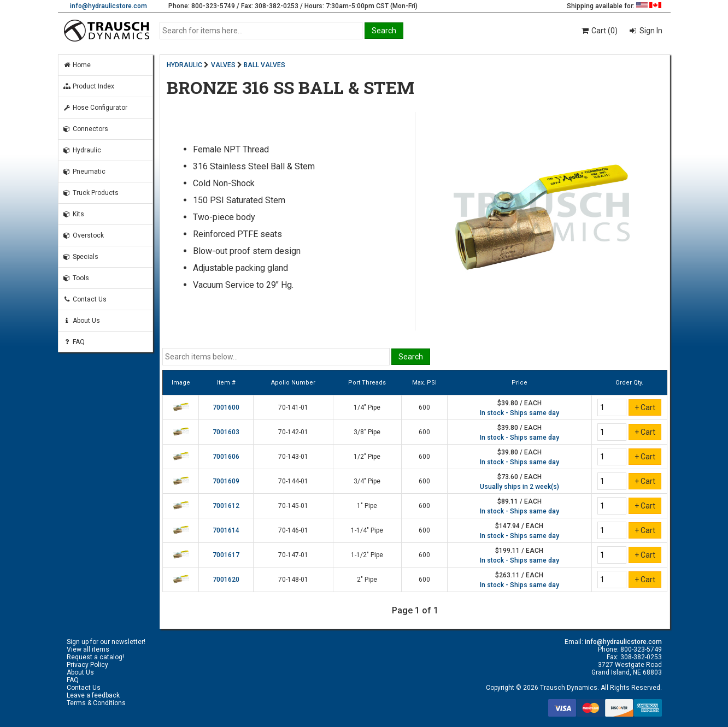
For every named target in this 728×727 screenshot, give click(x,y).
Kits (74, 214)
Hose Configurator (95, 108)
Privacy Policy (87, 665)
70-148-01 (293, 580)
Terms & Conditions (96, 703)
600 (424, 407)
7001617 (226, 555)
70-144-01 (293, 481)
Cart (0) (599, 31)
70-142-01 (293, 432)
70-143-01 (293, 457)
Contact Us (85, 299)
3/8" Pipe (367, 432)
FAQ (74, 342)
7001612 (226, 506)
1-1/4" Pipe (367, 530)
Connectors (86, 129)
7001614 (226, 530)
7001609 (226, 481)
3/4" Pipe (367, 481)
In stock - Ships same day (519, 413)
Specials (81, 257)
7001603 (226, 432)
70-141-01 (293, 407)
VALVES (223, 65)
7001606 (226, 457)
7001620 (226, 580)
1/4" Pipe (367, 407)
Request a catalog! (95, 657)
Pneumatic (84, 172)
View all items (88, 649)
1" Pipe (367, 506)
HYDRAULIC (184, 65)
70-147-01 (293, 555)
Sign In (650, 31)
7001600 (226, 407)
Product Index (89, 86)
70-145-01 (293, 506)
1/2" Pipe (367, 457)
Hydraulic (82, 150)
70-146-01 (293, 530)
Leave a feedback (93, 695)
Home (77, 65)
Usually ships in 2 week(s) (519, 487)
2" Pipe (367, 580)
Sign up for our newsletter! (106, 642)
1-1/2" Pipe (367, 555)
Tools (76, 278)
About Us (81, 321)
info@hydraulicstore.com (108, 6)
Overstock (83, 235)
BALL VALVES (265, 65)
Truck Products (91, 193)
